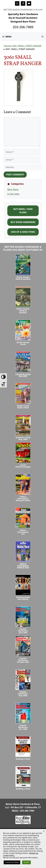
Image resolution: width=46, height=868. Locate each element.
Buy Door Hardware (23, 222)
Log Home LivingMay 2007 (23, 375)
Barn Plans (13, 189)
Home (7, 46)
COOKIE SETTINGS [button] (12, 862)
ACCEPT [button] (26, 862)
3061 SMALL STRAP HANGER (27, 46)
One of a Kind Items (23, 232)
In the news (13, 194)
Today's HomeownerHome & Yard (23, 566)
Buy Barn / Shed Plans (23, 211)
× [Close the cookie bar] (44, 831)
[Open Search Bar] (43, 37)
